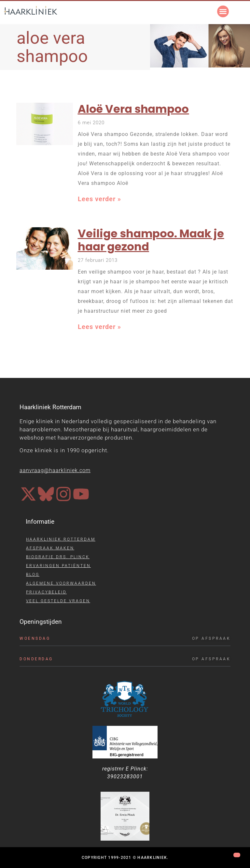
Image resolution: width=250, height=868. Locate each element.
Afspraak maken (50, 548)
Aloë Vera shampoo (133, 109)
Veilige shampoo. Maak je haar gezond (151, 240)
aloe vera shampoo (52, 47)
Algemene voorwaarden (61, 583)
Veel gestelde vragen (58, 601)
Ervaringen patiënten (58, 566)
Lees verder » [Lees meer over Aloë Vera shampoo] (99, 199)
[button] (223, 11)
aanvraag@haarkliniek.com (55, 470)
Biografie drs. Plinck (58, 557)
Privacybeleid (46, 592)
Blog (33, 575)
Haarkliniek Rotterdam (61, 539)
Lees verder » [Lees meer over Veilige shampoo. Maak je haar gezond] (99, 327)
